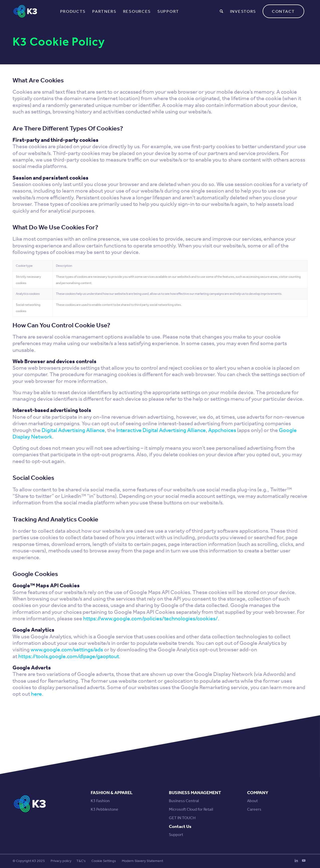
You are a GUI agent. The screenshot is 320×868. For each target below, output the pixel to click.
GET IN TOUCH (182, 818)
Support (176, 835)
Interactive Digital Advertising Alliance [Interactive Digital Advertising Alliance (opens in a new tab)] (161, 430)
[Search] (222, 11)
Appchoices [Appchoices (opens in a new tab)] (222, 430)
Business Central (184, 801)
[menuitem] (73, 11)
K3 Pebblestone (104, 809)
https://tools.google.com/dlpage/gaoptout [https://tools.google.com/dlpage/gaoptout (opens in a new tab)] (69, 656)
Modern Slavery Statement (142, 861)
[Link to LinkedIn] (296, 860)
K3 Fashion (100, 801)
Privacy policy (61, 861)
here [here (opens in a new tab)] (36, 694)
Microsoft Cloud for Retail (191, 809)
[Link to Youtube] (304, 860)
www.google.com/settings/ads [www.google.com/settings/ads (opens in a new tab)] (67, 650)
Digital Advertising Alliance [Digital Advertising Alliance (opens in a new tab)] (73, 430)
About (252, 801)
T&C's (81, 861)
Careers (254, 809)
